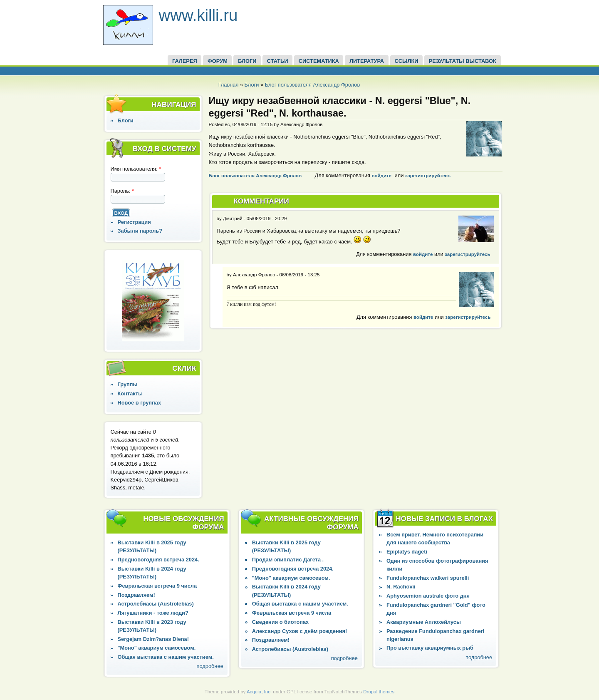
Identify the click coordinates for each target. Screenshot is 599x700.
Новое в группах (139, 403)
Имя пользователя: (136, 169)
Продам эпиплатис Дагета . (288, 560)
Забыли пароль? (140, 231)
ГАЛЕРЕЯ (185, 61)
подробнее (210, 666)
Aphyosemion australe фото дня (428, 596)
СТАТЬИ (278, 61)
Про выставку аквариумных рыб (430, 648)
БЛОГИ (247, 61)
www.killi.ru (198, 15)
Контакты (130, 393)
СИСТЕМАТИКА (319, 61)
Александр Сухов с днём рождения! (300, 631)
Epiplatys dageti (407, 552)
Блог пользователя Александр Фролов (313, 85)
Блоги (252, 85)
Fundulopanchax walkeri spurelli (428, 578)
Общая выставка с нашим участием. (166, 657)
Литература (367, 61)
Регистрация (134, 222)
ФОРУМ (218, 61)
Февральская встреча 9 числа (157, 586)
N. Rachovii (401, 587)
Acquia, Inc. (259, 692)
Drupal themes (379, 692)
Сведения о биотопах (280, 622)
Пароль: (123, 191)
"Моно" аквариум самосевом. (157, 648)
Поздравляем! (136, 595)
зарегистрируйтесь (428, 176)
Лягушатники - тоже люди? (153, 613)
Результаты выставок (463, 61)
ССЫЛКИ (406, 61)
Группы (128, 384)
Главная (229, 85)
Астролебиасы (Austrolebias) (156, 604)
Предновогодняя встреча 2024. (158, 560)
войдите (382, 176)
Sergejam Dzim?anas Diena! (153, 639)
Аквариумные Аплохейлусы (424, 622)
